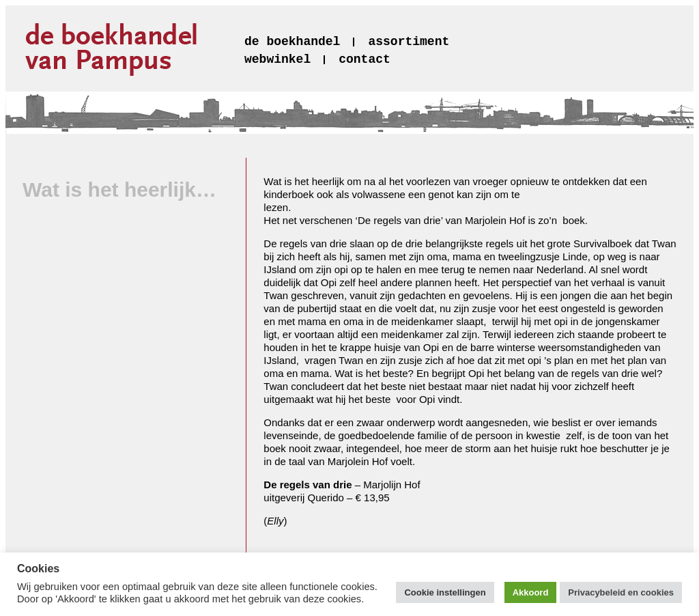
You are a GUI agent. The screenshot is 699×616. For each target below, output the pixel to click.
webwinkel (277, 59)
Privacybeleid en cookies (621, 592)
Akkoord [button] (531, 592)
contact (365, 59)
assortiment (409, 42)
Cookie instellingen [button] (445, 592)
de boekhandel (292, 42)
